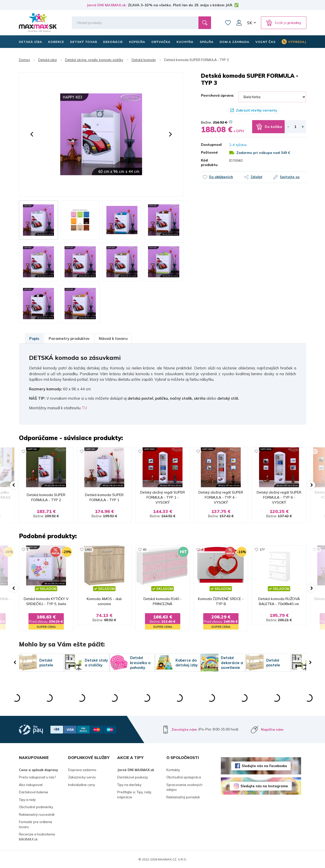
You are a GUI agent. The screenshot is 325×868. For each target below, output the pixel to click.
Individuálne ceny (82, 785)
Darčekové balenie (34, 792)
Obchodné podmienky (36, 807)
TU (84, 408)
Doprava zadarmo (82, 770)
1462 (88, 549)
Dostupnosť (211, 145)
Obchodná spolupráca (184, 777)
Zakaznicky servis (82, 777)
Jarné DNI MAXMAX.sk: (107, 5)
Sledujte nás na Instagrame (264, 786)
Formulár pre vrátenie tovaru (36, 824)
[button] (32, 134)
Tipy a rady (27, 800)
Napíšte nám (272, 729)
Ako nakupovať (31, 785)
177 (262, 549)
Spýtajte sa (290, 177)
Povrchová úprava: (218, 95)
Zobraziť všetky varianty (257, 110)
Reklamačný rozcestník (37, 815)
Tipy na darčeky (129, 785)
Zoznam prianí (228, 23)
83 (145, 549)
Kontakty (173, 770)
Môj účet (239, 23)
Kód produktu (209, 162)
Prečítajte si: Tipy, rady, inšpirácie (135, 795)
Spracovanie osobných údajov (184, 787)
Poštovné (209, 152)
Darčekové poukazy (133, 777)
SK (250, 23)
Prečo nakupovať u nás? (37, 777)
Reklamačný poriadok (183, 797)
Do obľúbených (221, 177)
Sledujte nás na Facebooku (264, 766)
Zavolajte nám (184, 729)
